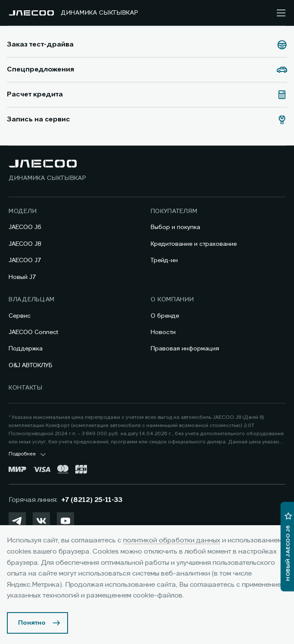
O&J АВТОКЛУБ (31, 365)
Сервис (20, 316)
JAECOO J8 (25, 244)
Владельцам (32, 300)
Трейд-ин (164, 260)
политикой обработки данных (172, 541)
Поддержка (26, 349)
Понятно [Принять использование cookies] (32, 623)
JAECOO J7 (25, 260)
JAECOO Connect (33, 332)
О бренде (165, 316)
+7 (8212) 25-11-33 (92, 500)
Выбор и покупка (175, 227)
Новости (163, 332)
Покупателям (174, 211)
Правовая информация (185, 349)
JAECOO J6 (25, 227)
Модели (23, 211)
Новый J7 (22, 277)
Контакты (26, 388)
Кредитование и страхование (194, 244)
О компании (172, 300)
